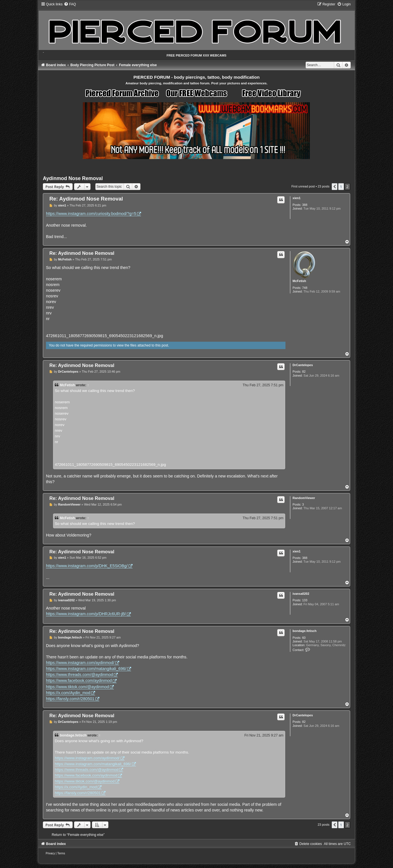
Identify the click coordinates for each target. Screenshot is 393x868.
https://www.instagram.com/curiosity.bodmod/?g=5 (91, 214)
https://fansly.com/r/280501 (70, 699)
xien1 (297, 198)
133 (305, 600)
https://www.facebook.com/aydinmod (79, 681)
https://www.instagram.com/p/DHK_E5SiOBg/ (87, 566)
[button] (335, 187)
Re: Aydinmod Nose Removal (86, 199)
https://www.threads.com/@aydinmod (79, 675)
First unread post (303, 186)
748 (305, 288)
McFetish (299, 281)
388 (305, 205)
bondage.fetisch (304, 631)
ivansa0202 (301, 594)
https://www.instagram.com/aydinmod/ (80, 663)
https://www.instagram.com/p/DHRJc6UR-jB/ (86, 614)
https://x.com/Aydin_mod (68, 693)
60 (304, 638)
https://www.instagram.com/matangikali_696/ (86, 669)
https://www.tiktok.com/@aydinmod (77, 687)
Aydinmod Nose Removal (73, 178)
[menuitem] (70, 4)
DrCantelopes (303, 365)
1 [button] (341, 187)
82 (304, 372)
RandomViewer (304, 498)
